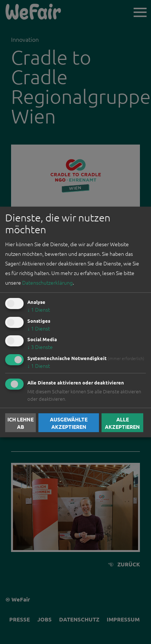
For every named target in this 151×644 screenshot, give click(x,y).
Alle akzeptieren (122, 423)
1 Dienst (39, 309)
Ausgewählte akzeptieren (69, 423)
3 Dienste (40, 347)
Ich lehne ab (20, 423)
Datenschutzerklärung (47, 282)
